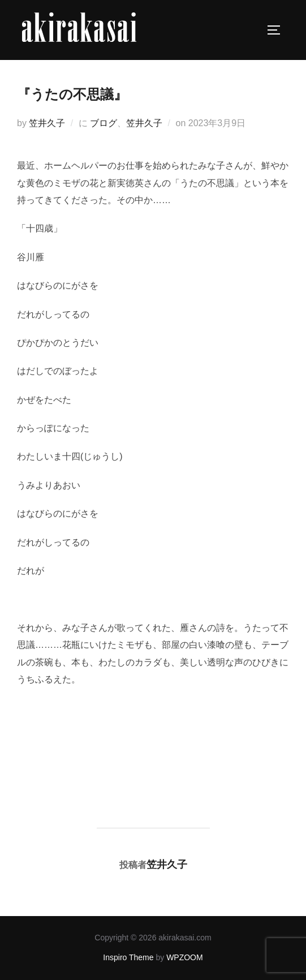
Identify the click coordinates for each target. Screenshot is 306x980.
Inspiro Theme (128, 957)
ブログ (104, 123)
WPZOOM (185, 957)
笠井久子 (47, 123)
